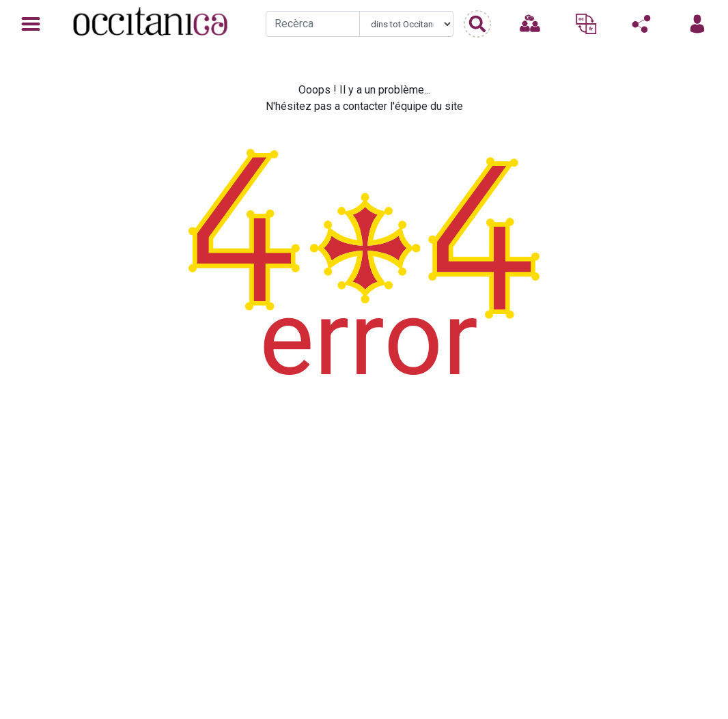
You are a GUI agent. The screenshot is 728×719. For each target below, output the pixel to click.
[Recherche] (313, 24)
